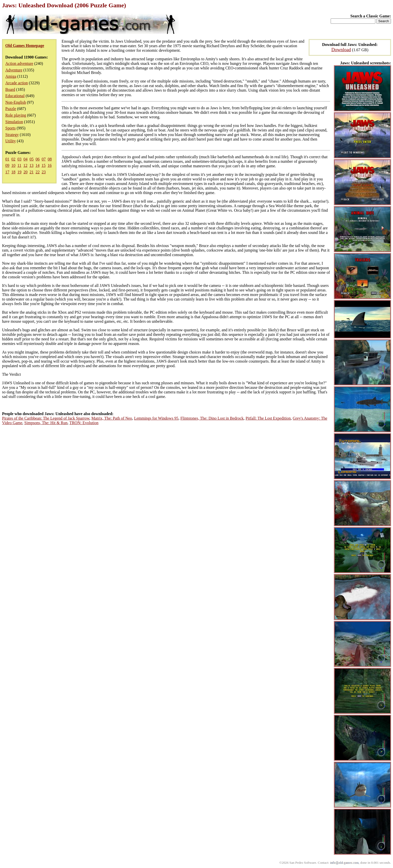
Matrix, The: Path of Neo (112, 418)
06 (38, 159)
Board (10, 89)
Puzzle (11, 109)
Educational (15, 96)
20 (25, 172)
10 (13, 165)
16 (49, 165)
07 (44, 159)
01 (7, 159)
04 (25, 159)
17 (7, 172)
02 (13, 159)
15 (43, 165)
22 (38, 172)
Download (341, 50)
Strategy (12, 135)
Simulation (14, 122)
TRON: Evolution (84, 423)
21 (32, 172)
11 (19, 165)
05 (32, 159)
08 (50, 159)
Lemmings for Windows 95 (156, 418)
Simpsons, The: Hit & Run (46, 423)
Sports (10, 128)
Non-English (16, 102)
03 (19, 159)
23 (44, 172)
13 (31, 165)
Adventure (14, 70)
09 (7, 165)
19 (19, 172)
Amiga (11, 76)
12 (25, 165)
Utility (11, 141)
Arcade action (17, 83)
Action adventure (19, 63)
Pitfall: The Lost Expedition (268, 418)
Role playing (16, 115)
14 (37, 165)
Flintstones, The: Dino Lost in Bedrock (212, 418)
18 (13, 172)
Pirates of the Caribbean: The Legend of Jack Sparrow (46, 418)
